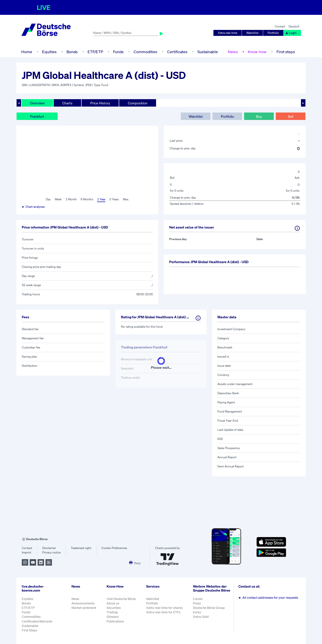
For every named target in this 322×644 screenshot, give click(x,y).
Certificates (177, 52)
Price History (100, 103)
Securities (114, 608)
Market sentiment (84, 608)
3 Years (114, 199)
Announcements (83, 603)
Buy (259, 116)
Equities (49, 52)
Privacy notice (51, 552)
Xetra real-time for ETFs (163, 612)
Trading (112, 612)
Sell (291, 116)
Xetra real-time (228, 33)
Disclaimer (49, 548)
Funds (118, 52)
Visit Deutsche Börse (121, 599)
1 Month (71, 199)
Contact (280, 26)
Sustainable (208, 52)
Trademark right (81, 548)
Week (58, 199)
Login (291, 33)
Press (197, 603)
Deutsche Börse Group (209, 608)
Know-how (257, 52)
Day (48, 199)
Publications (115, 621)
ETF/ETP (95, 52)
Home (27, 52)
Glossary (113, 617)
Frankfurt (37, 116)
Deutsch (294, 26)
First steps (286, 52)
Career (198, 599)
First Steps (29, 630)
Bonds (72, 52)
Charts (67, 103)
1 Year (101, 199)
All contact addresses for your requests (268, 598)
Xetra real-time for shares (164, 608)
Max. (126, 199)
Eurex (197, 612)
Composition (138, 103)
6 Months (87, 199)
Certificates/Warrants (37, 621)
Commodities (145, 52)
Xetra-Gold (201, 617)
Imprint (26, 552)
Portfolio (273, 33)
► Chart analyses (33, 207)
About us (113, 603)
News (233, 52)
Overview (37, 103)
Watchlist (252, 33)
